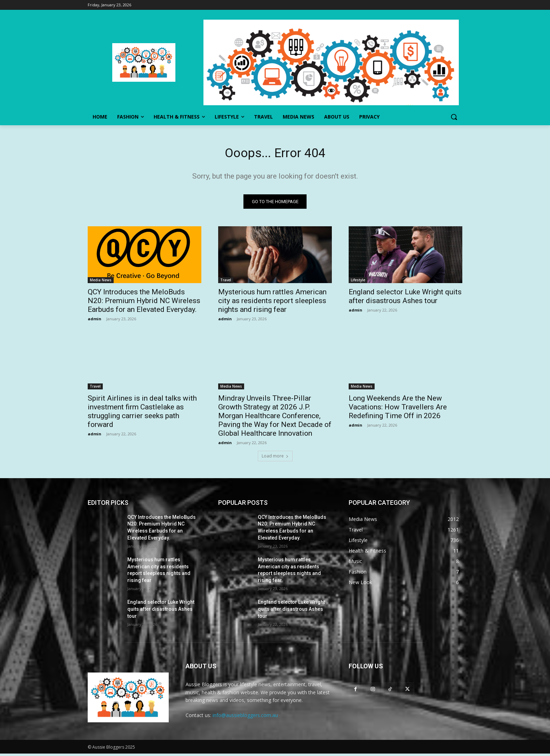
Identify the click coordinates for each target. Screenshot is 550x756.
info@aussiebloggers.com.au (245, 718)
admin (95, 321)
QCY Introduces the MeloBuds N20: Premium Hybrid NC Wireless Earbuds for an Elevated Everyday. (144, 303)
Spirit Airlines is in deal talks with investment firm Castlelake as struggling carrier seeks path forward (142, 413)
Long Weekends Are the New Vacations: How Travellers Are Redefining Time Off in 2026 (398, 409)
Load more (275, 458)
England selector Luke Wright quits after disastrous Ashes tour (405, 298)
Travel (226, 282)
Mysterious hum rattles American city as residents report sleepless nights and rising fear (272, 303)
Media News (101, 282)
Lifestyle (358, 282)
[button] (454, 117)
